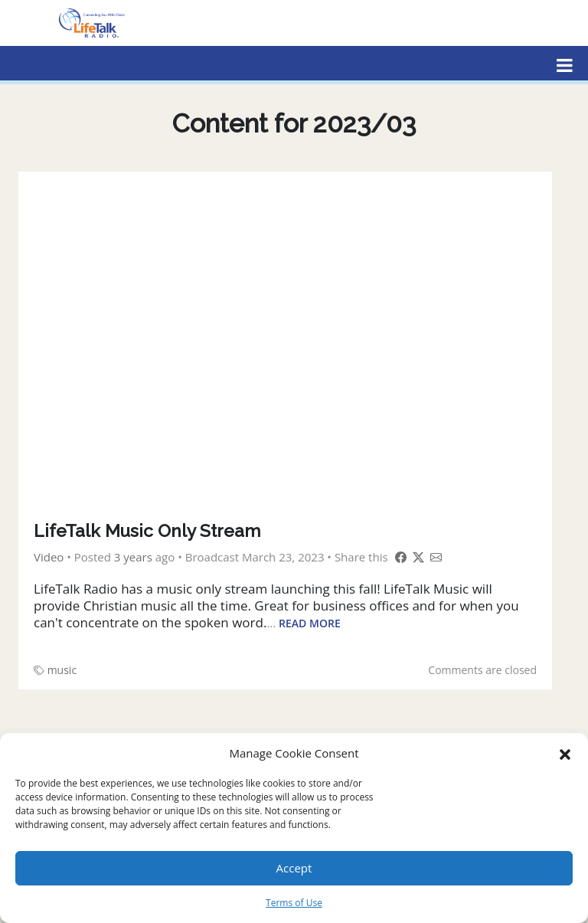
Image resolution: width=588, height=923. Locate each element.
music (62, 670)
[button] (565, 753)
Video (49, 557)
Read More (310, 623)
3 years (133, 557)
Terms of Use (294, 903)
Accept (294, 868)
